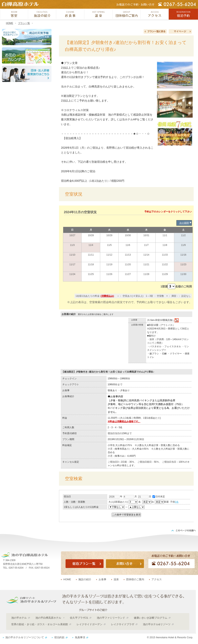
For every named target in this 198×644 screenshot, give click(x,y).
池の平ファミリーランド (111, 618)
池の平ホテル (19, 618)
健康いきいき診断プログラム (151, 618)
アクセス (157, 579)
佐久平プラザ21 (79, 618)
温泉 (116, 579)
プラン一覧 (24, 23)
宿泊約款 (59, 637)
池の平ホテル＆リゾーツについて (25, 637)
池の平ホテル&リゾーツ (157, 624)
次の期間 (184, 223)
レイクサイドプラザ (123, 624)
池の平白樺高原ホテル (48, 618)
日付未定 (159, 497)
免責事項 (80, 637)
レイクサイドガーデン (89, 624)
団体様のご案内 (135, 579)
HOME (10, 23)
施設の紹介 (85, 579)
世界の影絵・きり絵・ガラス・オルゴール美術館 (40, 624)
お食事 (102, 579)
